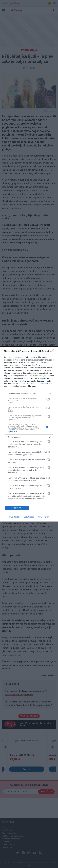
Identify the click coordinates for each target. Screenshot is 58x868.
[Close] (53, 351)
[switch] (48, 399)
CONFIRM (17, 508)
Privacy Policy (43, 517)
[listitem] (29, 394)
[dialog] (29, 434)
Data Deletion (15, 517)
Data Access (29, 517)
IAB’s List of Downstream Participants (34, 383)
